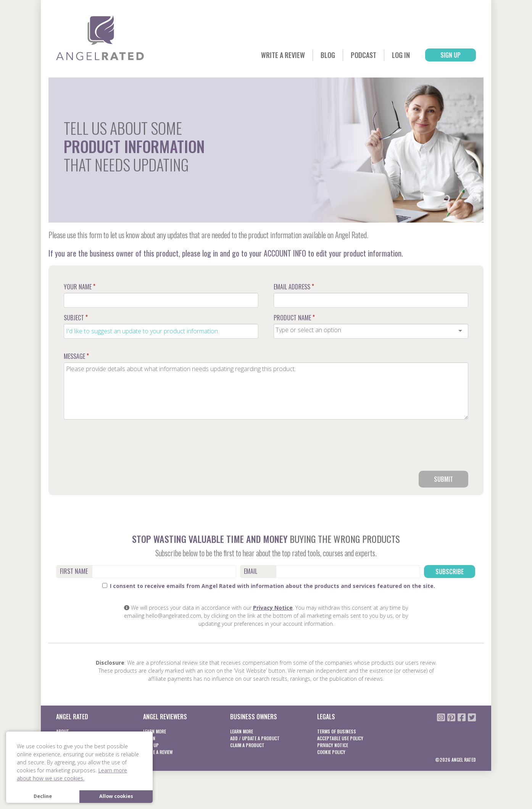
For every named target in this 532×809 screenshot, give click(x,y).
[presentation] (410, 448)
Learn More (155, 731)
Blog (328, 55)
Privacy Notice (273, 608)
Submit (443, 479)
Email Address (294, 287)
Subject (76, 318)
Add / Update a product (255, 738)
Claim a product (247, 745)
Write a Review (283, 55)
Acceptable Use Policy (340, 738)
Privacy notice (333, 745)
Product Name (294, 318)
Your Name (79, 287)
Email (251, 571)
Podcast (364, 55)
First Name (74, 571)
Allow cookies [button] (116, 796)
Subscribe (450, 572)
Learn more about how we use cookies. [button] (72, 774)
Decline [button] (43, 796)
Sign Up (451, 55)
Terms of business (337, 731)
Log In (401, 55)
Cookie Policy (331, 752)
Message (76, 356)
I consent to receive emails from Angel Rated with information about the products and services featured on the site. (269, 586)
